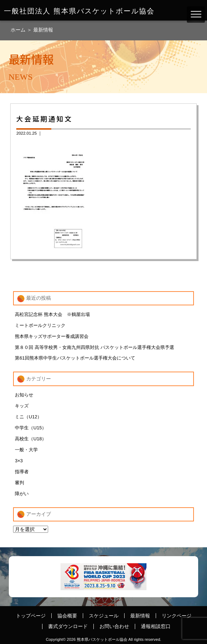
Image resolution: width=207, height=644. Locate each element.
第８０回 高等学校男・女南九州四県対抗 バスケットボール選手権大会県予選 (94, 347)
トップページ (31, 616)
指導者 (22, 472)
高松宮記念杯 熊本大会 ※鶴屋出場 (52, 314)
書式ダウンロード (68, 626)
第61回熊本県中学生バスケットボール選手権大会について (75, 358)
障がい (22, 494)
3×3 (19, 461)
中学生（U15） (31, 428)
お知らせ (24, 395)
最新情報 (43, 30)
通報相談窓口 (156, 626)
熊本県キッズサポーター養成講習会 (52, 336)
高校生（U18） (31, 439)
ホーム (19, 30)
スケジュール (104, 616)
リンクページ (177, 616)
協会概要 (67, 616)
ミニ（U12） (28, 417)
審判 (19, 483)
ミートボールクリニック (40, 325)
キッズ (22, 406)
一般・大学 (26, 450)
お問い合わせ (114, 626)
